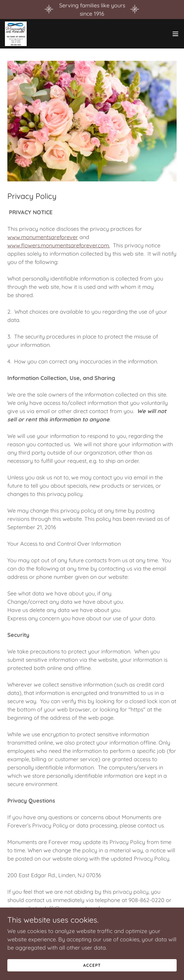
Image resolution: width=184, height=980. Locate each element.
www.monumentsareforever (43, 237)
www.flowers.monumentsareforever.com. (59, 245)
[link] (16, 34)
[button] (175, 34)
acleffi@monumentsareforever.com (83, 908)
